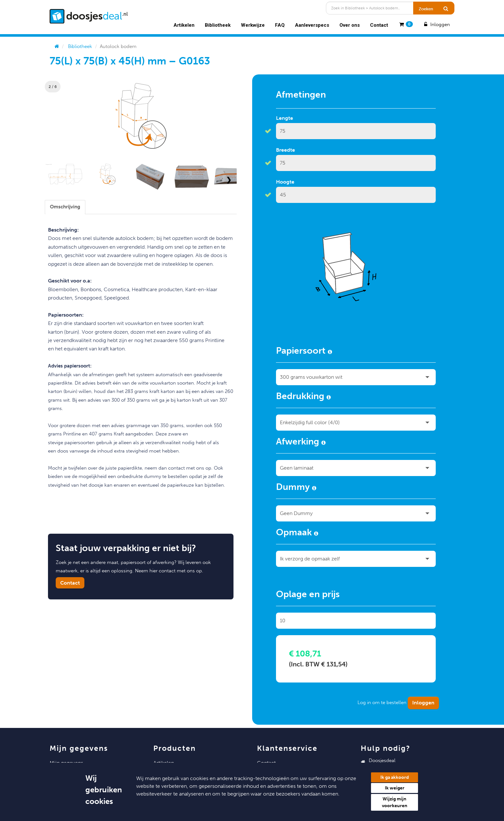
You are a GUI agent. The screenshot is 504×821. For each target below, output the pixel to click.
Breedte (285, 150)
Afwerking (301, 443)
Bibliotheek (218, 25)
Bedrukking (303, 397)
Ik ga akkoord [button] (395, 777)
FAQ (280, 25)
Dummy (296, 488)
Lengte (285, 118)
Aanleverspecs (312, 25)
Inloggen (436, 24)
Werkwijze (253, 25)
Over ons (350, 25)
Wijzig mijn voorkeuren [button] (395, 802)
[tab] (65, 207)
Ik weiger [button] (395, 788)
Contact (379, 25)
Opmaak (297, 533)
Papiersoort (304, 352)
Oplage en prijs (308, 595)
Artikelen (184, 25)
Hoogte (285, 182)
